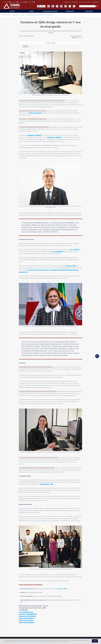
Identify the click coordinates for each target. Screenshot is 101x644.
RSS (80, 636)
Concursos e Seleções (47, 636)
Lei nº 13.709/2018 (57, 248)
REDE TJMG (89, 2)
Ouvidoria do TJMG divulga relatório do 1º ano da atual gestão (40, 15)
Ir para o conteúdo (6, 2)
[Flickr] (61, 6)
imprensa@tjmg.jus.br (26, 608)
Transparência (75, 2)
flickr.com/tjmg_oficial (26, 617)
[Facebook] (74, 6)
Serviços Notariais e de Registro (34, 636)
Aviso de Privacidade (87, 636)
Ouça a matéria (26, 43)
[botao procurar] (97, 6)
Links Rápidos (89, 11)
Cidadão (31, 11)
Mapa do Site (95, 636)
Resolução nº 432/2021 (54, 134)
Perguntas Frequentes (73, 636)
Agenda (16, 636)
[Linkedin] (66, 6)
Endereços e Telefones (8, 636)
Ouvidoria (64, 636)
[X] (70, 6)
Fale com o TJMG (83, 2)
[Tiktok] (53, 6)
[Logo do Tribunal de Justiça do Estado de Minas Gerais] (12, 7)
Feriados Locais (22, 636)
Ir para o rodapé (31, 2)
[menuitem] (6, 2)
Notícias (12, 11)
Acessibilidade (95, 2)
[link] (73, 38)
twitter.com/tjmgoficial (26, 615)
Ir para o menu (15, 2)
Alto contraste (67, 2)
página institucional (35, 109)
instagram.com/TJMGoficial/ (28, 610)
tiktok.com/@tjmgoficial (27, 619)
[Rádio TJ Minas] (41, 6)
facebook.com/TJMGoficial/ (27, 613)
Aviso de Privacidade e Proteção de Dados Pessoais (32, 642)
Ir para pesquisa (23, 2)
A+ (43, 43)
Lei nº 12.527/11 (75, 246)
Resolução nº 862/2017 (34, 132)
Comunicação (70, 11)
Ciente (95, 641)
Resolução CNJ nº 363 (47, 480)
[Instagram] (57, 6)
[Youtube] (49, 6)
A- (33, 43)
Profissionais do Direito (50, 11)
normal (38, 43)
